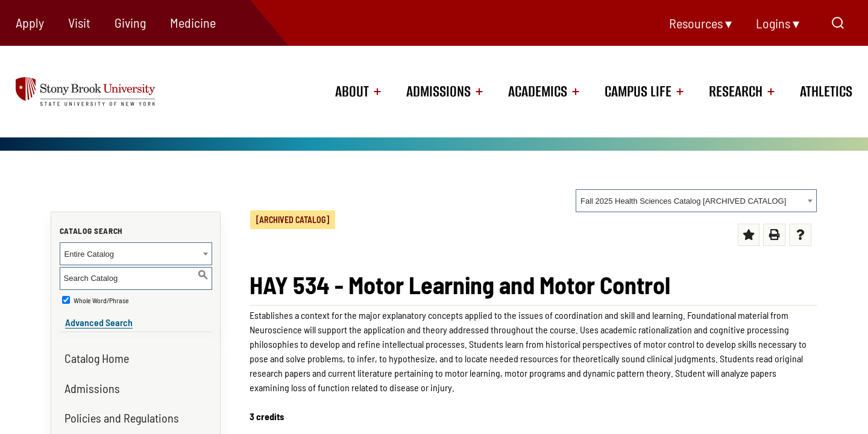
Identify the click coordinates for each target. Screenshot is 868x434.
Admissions (439, 91)
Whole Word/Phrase (101, 300)
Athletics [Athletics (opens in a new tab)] (826, 91)
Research (736, 91)
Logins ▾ (778, 23)
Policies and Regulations (122, 412)
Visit (79, 22)
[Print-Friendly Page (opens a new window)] (774, 235)
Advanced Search (93, 317)
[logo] (102, 91)
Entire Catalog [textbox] (89, 254)
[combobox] (696, 201)
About (352, 91)
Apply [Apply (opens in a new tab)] (30, 22)
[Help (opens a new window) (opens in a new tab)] (800, 235)
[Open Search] (838, 23)
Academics (538, 91)
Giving (130, 22)
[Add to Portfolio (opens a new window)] (749, 235)
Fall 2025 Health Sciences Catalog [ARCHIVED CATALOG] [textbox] (683, 201)
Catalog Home (97, 353)
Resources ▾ (700, 23)
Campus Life (638, 91)
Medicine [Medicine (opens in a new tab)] (193, 22)
